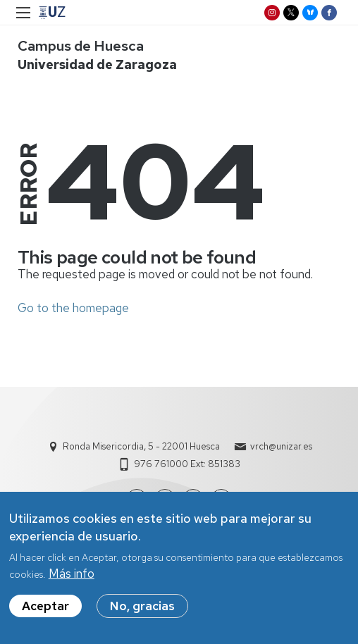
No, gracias (142, 607)
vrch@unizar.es (281, 446)
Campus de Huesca (81, 46)
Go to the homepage (73, 308)
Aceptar (45, 607)
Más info (72, 575)
